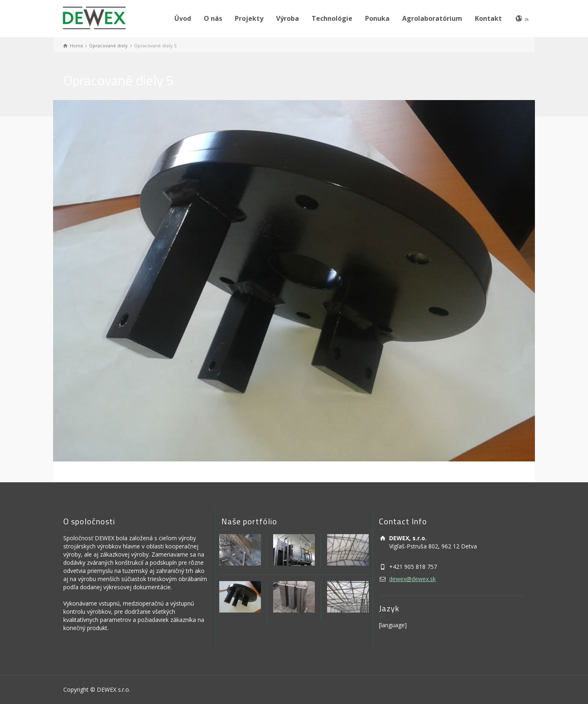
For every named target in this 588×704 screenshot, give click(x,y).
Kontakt (488, 18)
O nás (213, 18)
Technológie (332, 18)
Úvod (183, 18)
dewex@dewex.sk (412, 579)
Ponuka (377, 18)
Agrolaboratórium (432, 18)
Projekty (249, 18)
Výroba (287, 18)
